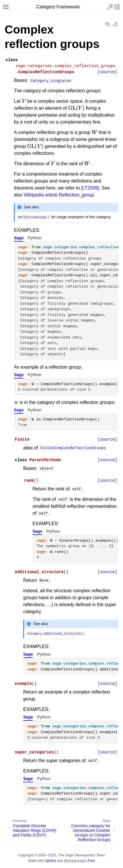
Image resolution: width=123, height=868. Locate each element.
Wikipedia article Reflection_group (59, 195)
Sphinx (51, 861)
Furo (91, 861)
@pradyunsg (74, 861)
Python (34, 238)
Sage (19, 238)
